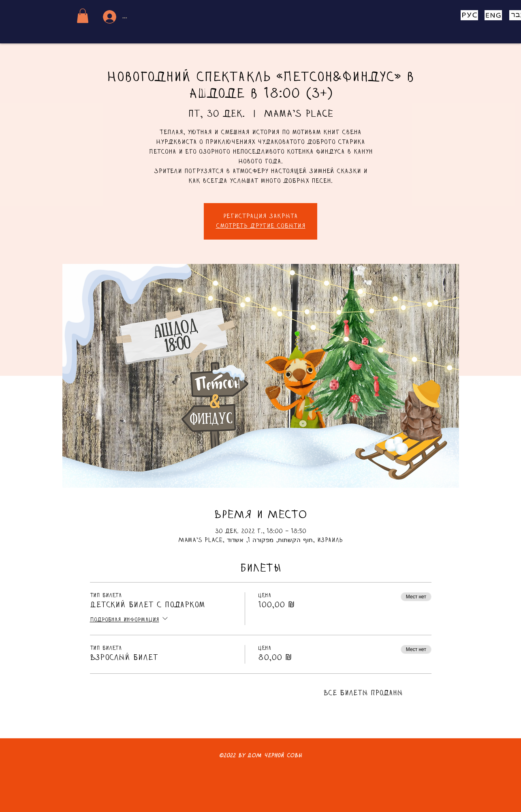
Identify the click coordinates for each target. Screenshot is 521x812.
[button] (83, 16)
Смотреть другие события (261, 226)
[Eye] (469, 15)
